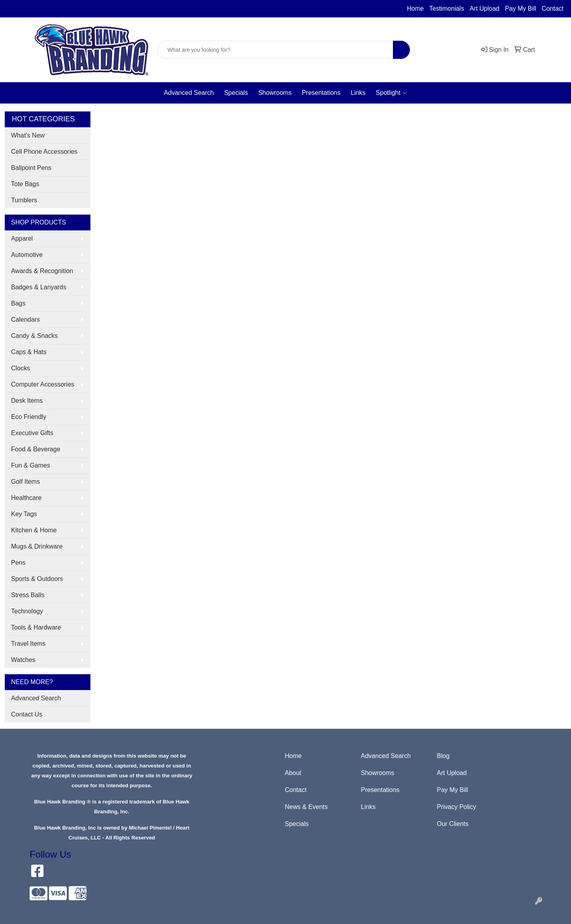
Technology (27, 611)
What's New (28, 135)
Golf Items (25, 482)
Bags (18, 303)
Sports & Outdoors (37, 579)
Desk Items (27, 401)
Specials (236, 93)
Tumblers (24, 200)
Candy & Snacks (34, 336)
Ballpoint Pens (31, 168)
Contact (553, 8)
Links (358, 93)
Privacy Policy (456, 807)
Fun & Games (31, 465)
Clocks (21, 368)
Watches (23, 660)
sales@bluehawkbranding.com (61, 9)
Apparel (22, 239)
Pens (18, 563)
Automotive (27, 255)
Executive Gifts (32, 433)
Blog (443, 756)
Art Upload (485, 8)
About (293, 773)
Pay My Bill (521, 8)
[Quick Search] (275, 50)
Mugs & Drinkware (37, 546)
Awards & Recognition (42, 271)
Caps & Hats (29, 352)
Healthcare (26, 498)
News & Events (306, 807)
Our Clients (453, 824)
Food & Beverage (36, 449)
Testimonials (447, 8)
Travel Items (28, 644)
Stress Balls (28, 595)
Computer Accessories (43, 384)
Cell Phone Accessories (44, 152)
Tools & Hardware (36, 627)
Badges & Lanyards (39, 287)
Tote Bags (25, 184)
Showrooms (275, 93)
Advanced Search (189, 93)
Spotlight (392, 93)
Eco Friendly (29, 417)
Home (415, 8)
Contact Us (27, 714)
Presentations (321, 93)
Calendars (25, 320)
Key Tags (24, 514)
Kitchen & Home (34, 530)
